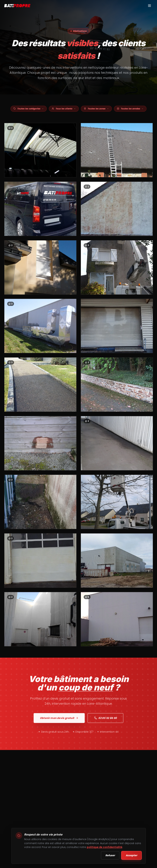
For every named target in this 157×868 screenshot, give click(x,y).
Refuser (110, 855)
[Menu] (149, 6)
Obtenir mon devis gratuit (59, 721)
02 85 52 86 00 (105, 721)
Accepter (131, 855)
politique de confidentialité (105, 847)
